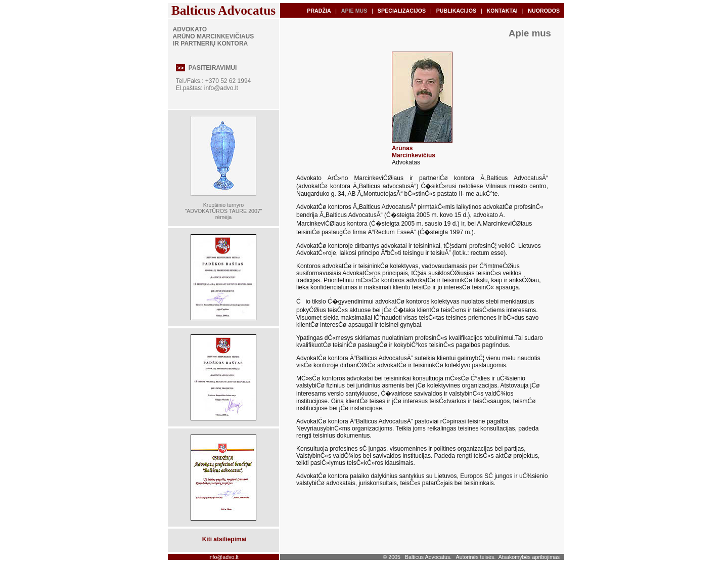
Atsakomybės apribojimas (529, 557)
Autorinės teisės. (476, 557)
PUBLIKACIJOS (456, 11)
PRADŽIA (319, 11)
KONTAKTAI (502, 11)
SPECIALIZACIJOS (402, 11)
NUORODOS (544, 11)
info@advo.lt (221, 88)
